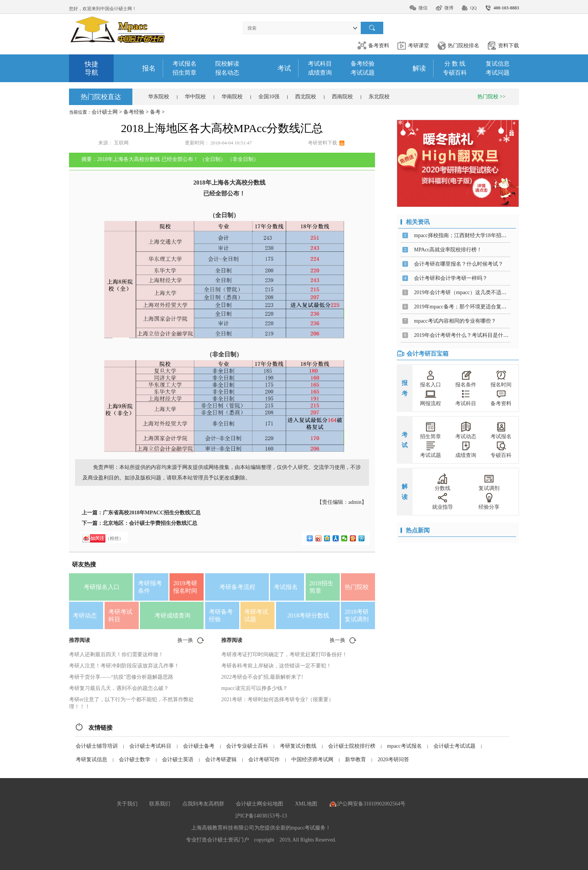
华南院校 (232, 97)
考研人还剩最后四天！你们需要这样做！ (116, 654)
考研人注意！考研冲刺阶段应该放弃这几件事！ (124, 666)
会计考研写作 (264, 760)
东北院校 (379, 97)
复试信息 (498, 64)
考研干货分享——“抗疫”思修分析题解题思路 (121, 677)
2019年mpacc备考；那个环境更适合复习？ (463, 307)
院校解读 (227, 64)
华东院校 (159, 97)
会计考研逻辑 (221, 760)
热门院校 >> (491, 97)
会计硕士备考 (199, 746)
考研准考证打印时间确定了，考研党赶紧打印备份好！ (284, 654)
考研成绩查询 (172, 615)
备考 (155, 112)
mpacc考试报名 (404, 746)
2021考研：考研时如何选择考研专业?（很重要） (277, 699)
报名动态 (227, 73)
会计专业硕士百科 (247, 746)
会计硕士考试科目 (150, 746)
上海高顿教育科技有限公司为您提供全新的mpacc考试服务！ (261, 828)
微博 (449, 8)
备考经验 (363, 64)
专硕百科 (455, 73)
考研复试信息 (91, 760)
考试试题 (363, 73)
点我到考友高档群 (203, 804)
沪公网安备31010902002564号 (371, 804)
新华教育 (355, 760)
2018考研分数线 (308, 615)
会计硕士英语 (178, 760)
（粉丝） (114, 538)
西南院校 (342, 97)
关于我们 (127, 804)
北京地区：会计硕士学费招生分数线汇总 (150, 523)
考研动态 (85, 615)
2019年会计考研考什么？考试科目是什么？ (464, 335)
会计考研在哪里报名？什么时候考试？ (459, 264)
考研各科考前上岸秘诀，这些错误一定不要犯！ (276, 666)
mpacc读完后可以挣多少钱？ (254, 688)
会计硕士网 (105, 112)
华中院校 (195, 97)
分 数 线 (455, 64)
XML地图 (306, 804)
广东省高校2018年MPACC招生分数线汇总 (152, 513)
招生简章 (184, 73)
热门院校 (357, 587)
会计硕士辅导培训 (97, 746)
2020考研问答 (393, 760)
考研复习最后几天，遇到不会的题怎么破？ (119, 688)
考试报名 (184, 64)
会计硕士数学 (135, 760)
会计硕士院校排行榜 (352, 746)
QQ (473, 8)
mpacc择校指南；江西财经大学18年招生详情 (466, 235)
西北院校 (306, 97)
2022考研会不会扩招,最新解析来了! (262, 677)
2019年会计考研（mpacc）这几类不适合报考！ (468, 292)
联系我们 (160, 804)
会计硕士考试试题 (454, 746)
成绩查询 (320, 73)
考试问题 (498, 73)
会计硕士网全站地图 (259, 804)
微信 (423, 8)
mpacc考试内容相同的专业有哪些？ (455, 321)
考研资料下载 (322, 143)
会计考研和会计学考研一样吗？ (451, 278)
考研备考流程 (237, 587)
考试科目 (320, 64)
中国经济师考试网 (312, 760)
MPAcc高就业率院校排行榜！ (448, 250)
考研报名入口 (102, 587)
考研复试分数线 (298, 746)
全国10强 (269, 97)
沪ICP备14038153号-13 (261, 816)
